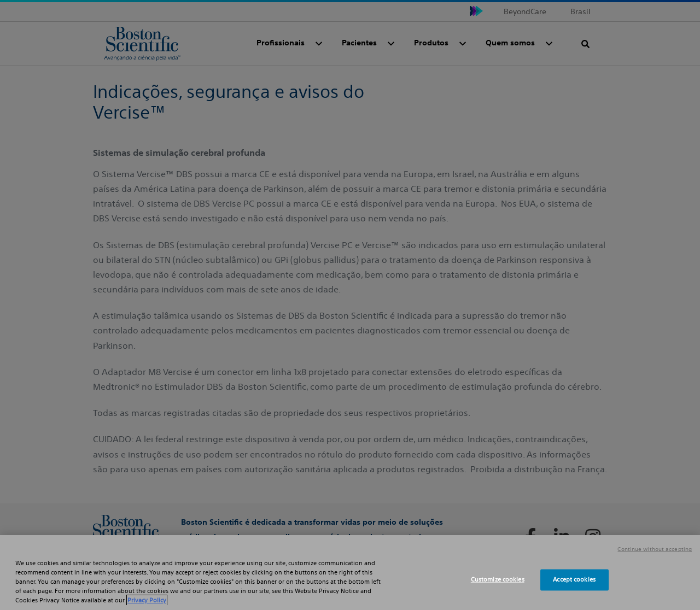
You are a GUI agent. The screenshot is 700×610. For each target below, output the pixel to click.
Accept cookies (574, 579)
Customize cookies (498, 579)
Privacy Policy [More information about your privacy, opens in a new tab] (147, 600)
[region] (350, 573)
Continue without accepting (655, 549)
